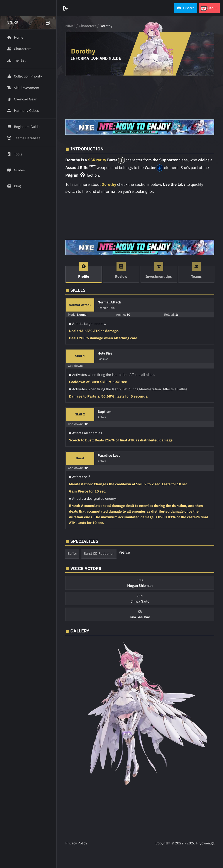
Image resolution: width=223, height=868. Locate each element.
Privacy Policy (76, 843)
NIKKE (70, 26)
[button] (185, 8)
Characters (88, 26)
